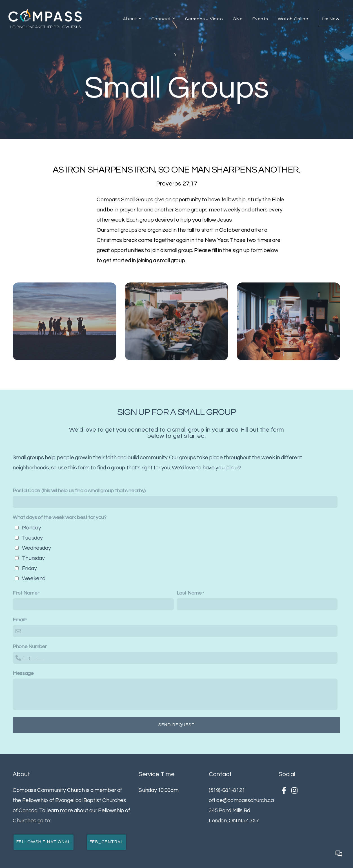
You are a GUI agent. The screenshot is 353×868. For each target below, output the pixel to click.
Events (260, 19)
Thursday (33, 558)
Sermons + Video (204, 19)
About (132, 19)
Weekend (34, 578)
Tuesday (32, 538)
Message (23, 673)
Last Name (189, 593)
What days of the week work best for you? (60, 517)
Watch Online (293, 19)
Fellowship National (44, 842)
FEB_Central (107, 842)
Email (18, 620)
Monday (32, 528)
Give (238, 19)
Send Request (176, 725)
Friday (29, 568)
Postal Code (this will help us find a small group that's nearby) (79, 491)
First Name (25, 593)
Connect (163, 19)
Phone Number (30, 647)
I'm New (331, 19)
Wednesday (36, 548)
